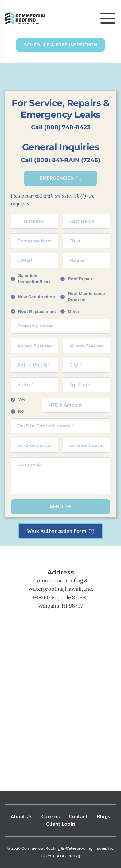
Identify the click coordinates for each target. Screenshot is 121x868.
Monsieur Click (60, 860)
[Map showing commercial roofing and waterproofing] (60, 691)
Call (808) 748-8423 (61, 127)
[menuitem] (21, 817)
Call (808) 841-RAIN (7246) (60, 160)
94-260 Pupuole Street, (61, 597)
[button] (108, 18)
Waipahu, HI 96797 (60, 606)
